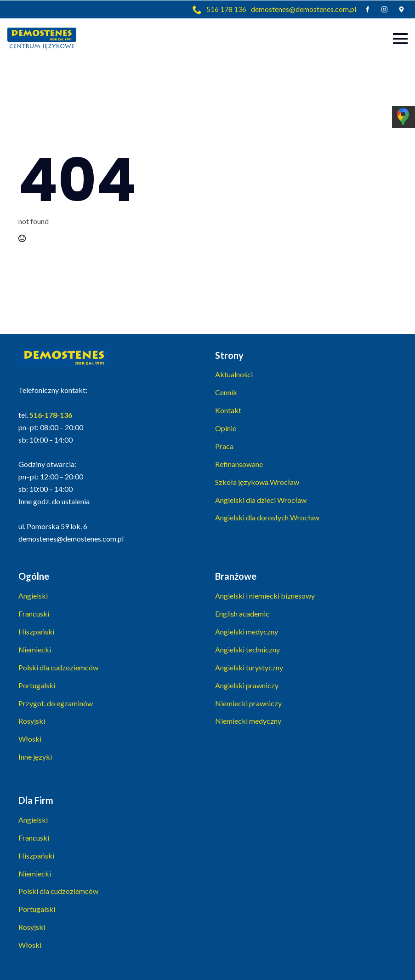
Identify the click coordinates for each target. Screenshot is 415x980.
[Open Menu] (400, 39)
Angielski (33, 596)
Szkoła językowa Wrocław (257, 482)
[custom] (401, 9)
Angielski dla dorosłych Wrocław (267, 517)
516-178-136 (51, 415)
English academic (242, 614)
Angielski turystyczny (249, 667)
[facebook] (367, 9)
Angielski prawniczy (247, 685)
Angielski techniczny (247, 649)
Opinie (226, 428)
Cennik (226, 392)
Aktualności (234, 374)
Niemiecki (35, 649)
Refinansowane (239, 464)
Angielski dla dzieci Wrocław (261, 500)
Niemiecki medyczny (248, 721)
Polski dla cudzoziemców (58, 667)
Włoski (30, 739)
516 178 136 (226, 9)
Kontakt (228, 410)
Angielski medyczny (247, 631)
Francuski (34, 614)
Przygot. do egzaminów (56, 703)
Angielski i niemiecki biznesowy (265, 596)
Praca (224, 446)
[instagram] (384, 9)
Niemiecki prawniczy (248, 703)
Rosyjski (32, 721)
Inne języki (35, 757)
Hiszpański (36, 631)
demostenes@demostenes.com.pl (304, 9)
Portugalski (37, 685)
